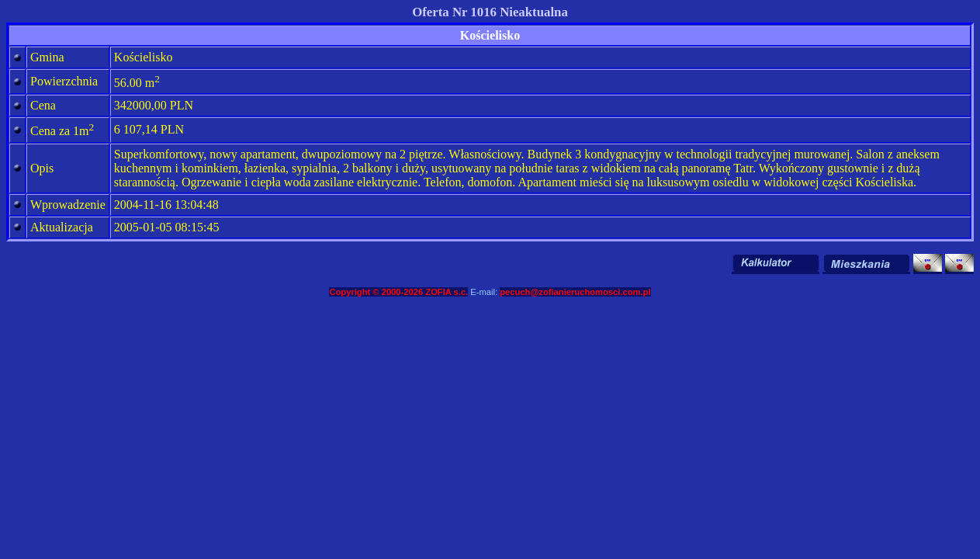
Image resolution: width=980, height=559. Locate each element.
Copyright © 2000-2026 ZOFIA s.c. (398, 292)
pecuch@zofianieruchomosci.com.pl (575, 292)
